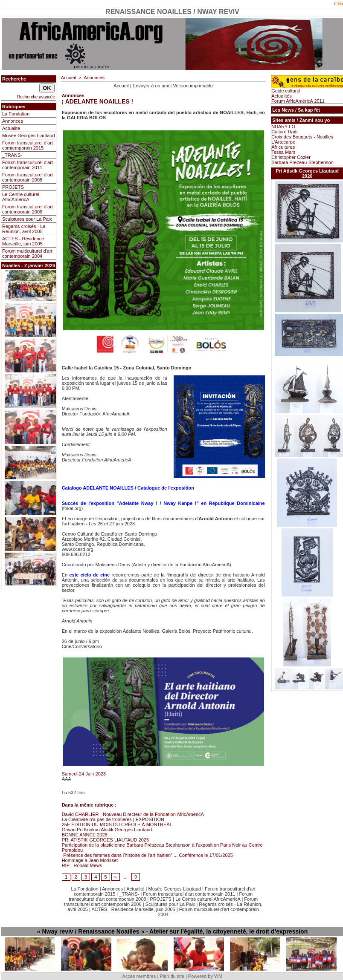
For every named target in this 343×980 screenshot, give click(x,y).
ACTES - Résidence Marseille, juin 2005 (23, 241)
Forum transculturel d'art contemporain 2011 (28, 165)
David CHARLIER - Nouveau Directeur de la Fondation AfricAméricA (133, 814)
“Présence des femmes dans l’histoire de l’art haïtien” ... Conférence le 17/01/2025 (147, 855)
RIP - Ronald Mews (82, 865)
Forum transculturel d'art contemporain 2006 (28, 209)
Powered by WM (205, 976)
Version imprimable (193, 86)
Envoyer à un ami (151, 86)
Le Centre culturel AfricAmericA (21, 197)
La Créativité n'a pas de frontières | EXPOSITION (113, 819)
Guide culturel (286, 91)
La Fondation (16, 114)
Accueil (68, 78)
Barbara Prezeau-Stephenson (302, 162)
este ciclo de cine (89, 575)
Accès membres (139, 976)
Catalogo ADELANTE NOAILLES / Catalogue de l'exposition (128, 488)
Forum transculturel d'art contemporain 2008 (28, 177)
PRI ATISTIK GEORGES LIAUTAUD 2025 (105, 840)
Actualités (282, 96)
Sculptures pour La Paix (27, 219)
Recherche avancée (36, 97)
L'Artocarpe (283, 142)
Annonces (13, 121)
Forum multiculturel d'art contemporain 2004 (27, 254)
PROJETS (13, 187)
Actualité (11, 128)
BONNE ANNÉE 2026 (85, 835)
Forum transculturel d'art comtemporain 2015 (28, 145)
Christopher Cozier (291, 157)
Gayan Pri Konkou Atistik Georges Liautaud (107, 830)
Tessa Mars (283, 152)
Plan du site (172, 976)
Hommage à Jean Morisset (90, 860)
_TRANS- (12, 155)
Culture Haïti (284, 132)
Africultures (283, 147)
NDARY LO (283, 127)
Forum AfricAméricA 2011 (298, 101)
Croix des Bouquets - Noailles (302, 137)
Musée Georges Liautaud (29, 135)
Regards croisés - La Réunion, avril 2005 (24, 229)
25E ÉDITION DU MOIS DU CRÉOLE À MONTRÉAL (117, 824)
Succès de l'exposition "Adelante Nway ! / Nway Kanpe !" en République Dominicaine (163, 503)
